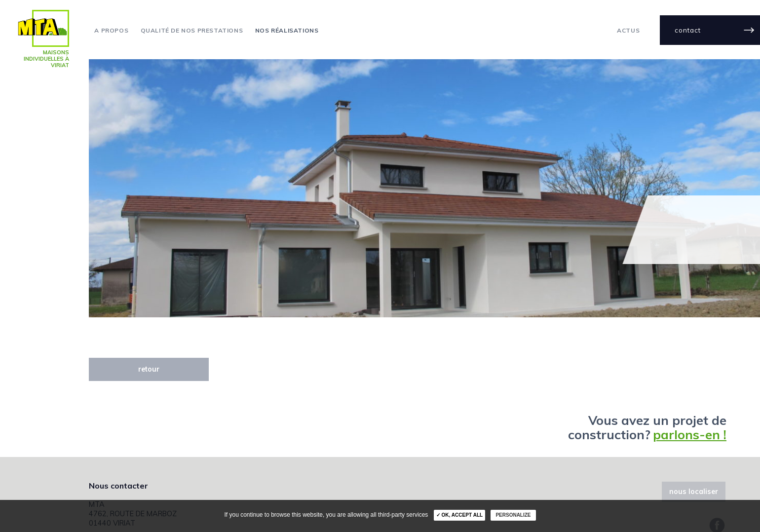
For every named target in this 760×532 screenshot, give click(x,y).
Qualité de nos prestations (192, 31)
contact (688, 30)
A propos (111, 31)
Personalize (513, 515)
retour (149, 369)
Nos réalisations (287, 31)
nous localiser (694, 492)
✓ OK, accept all (460, 515)
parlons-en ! (690, 435)
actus (628, 31)
